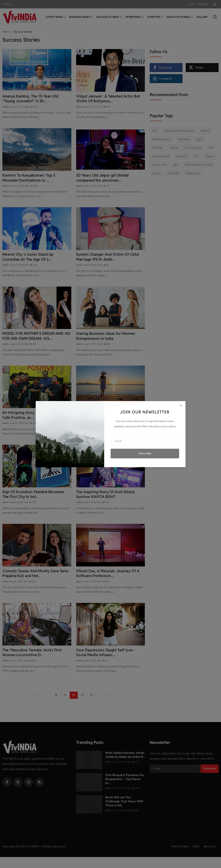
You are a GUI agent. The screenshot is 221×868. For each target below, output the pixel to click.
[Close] (181, 406)
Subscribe (145, 453)
